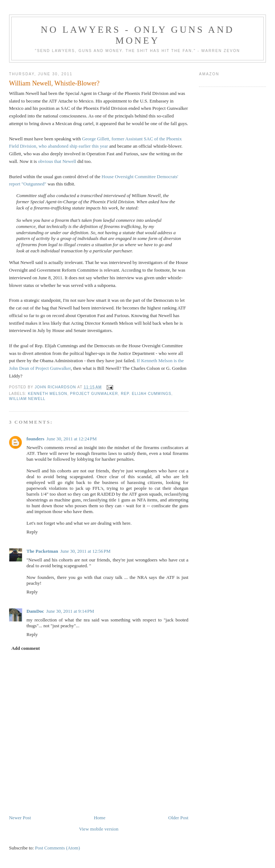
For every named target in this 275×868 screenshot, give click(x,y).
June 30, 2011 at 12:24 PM (72, 439)
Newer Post (20, 818)
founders (35, 439)
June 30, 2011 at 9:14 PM (70, 611)
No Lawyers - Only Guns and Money (137, 35)
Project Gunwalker (94, 394)
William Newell (27, 399)
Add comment (25, 648)
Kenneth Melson (48, 394)
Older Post (178, 818)
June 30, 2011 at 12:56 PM (85, 551)
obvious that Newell (57, 161)
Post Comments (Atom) (57, 848)
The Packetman (42, 551)
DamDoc (35, 611)
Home (100, 818)
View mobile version (99, 829)
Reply (32, 532)
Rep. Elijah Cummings (146, 394)
